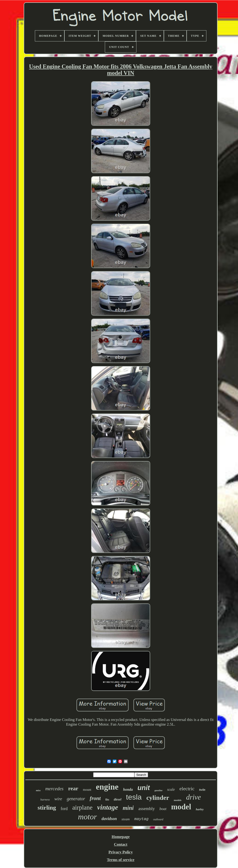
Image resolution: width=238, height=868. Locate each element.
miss (38, 790)
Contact (121, 844)
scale (171, 789)
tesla (134, 797)
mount (87, 790)
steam (126, 819)
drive (194, 797)
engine (107, 787)
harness (45, 799)
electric (187, 789)
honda (128, 789)
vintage (108, 807)
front (95, 798)
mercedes (55, 789)
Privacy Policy (121, 852)
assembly (147, 809)
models (178, 800)
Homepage (121, 837)
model (181, 807)
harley (200, 809)
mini (128, 808)
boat (163, 809)
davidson (109, 819)
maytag (141, 819)
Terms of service (121, 860)
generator (76, 799)
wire (58, 799)
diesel (117, 799)
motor (87, 817)
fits (107, 800)
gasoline (159, 790)
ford (64, 809)
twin (202, 790)
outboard (158, 819)
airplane (82, 807)
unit (144, 788)
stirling (47, 808)
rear (73, 788)
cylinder (158, 798)
